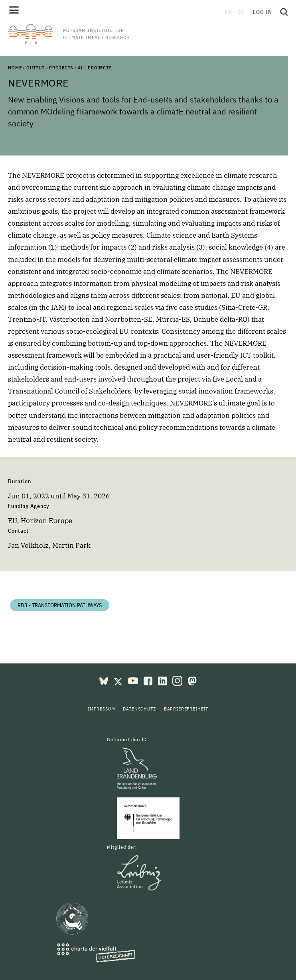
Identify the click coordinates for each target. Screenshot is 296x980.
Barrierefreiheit (186, 709)
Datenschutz (139, 709)
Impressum (102, 709)
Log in (262, 12)
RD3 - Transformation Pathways (60, 605)
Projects (61, 68)
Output (36, 68)
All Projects (95, 68)
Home (15, 68)
